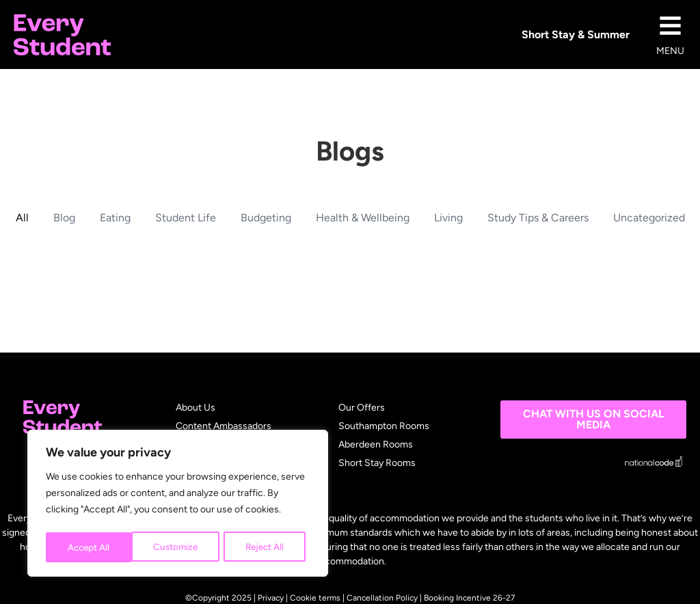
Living (448, 218)
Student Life (186, 218)
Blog (64, 218)
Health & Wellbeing (363, 218)
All (22, 218)
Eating (115, 218)
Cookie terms (315, 598)
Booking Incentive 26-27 (469, 598)
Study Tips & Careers (538, 218)
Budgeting (266, 218)
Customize (89, 547)
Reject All (178, 547)
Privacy (271, 598)
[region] (178, 505)
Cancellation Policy (382, 598)
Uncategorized (649, 218)
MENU (670, 51)
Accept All (267, 547)
